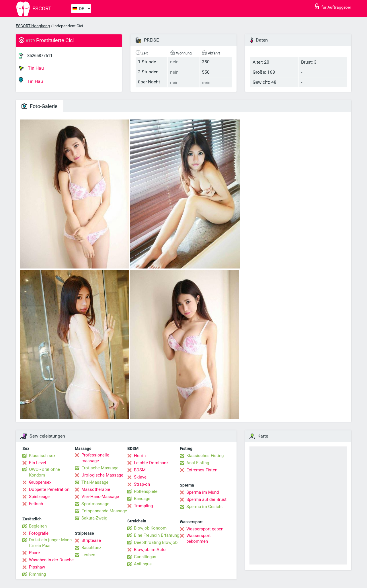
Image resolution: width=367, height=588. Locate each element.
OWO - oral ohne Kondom (44, 472)
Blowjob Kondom (150, 528)
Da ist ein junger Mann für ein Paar (50, 543)
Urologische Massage (102, 475)
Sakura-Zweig (94, 518)
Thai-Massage (95, 482)
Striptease (91, 540)
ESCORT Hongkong (33, 26)
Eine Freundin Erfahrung (157, 535)
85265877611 (40, 56)
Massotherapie (96, 489)
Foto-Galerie (40, 106)
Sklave (140, 477)
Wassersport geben (205, 529)
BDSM (140, 470)
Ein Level (38, 463)
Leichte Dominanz (151, 463)
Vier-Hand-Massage (100, 497)
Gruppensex (40, 482)
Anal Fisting (198, 463)
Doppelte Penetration (49, 489)
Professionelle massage (95, 458)
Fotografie (39, 533)
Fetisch (36, 504)
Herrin (140, 456)
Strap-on (142, 484)
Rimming (37, 574)
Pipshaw (37, 567)
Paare (34, 553)
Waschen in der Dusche (51, 560)
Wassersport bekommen (199, 538)
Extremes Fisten (202, 470)
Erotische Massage (100, 468)
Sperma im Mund (203, 492)
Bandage (142, 499)
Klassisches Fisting (205, 456)
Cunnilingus (145, 557)
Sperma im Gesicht (205, 507)
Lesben (88, 555)
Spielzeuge (39, 497)
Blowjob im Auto (150, 550)
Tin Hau (31, 68)
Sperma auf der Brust (206, 499)
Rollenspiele (146, 491)
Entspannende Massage (104, 511)
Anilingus (143, 564)
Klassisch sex (42, 456)
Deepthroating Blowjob (156, 542)
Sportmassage (95, 504)
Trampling (143, 506)
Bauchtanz (91, 548)
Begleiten (38, 526)
